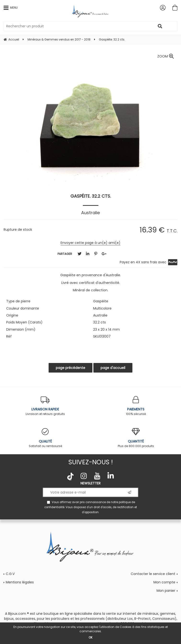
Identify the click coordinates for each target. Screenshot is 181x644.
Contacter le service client (153, 574)
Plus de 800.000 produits (136, 438)
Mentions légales (20, 582)
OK (90, 637)
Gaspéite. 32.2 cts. (91, 196)
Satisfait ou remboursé (45, 438)
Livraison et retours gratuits (45, 406)
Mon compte (164, 582)
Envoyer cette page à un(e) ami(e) (90, 243)
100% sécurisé (136, 406)
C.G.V (10, 574)
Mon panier (166, 591)
